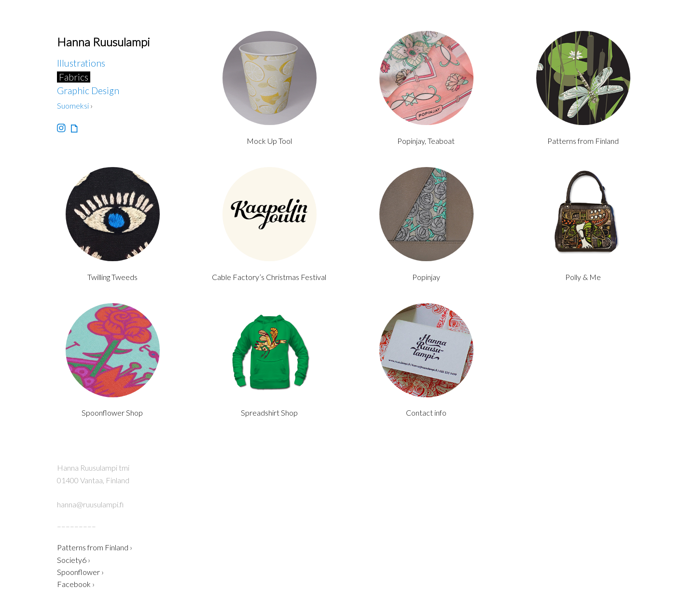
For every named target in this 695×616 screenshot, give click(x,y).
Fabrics (74, 77)
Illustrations (81, 63)
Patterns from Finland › (95, 547)
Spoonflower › (80, 572)
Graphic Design (88, 91)
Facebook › (76, 584)
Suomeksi (73, 105)
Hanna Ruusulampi (103, 42)
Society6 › (74, 560)
